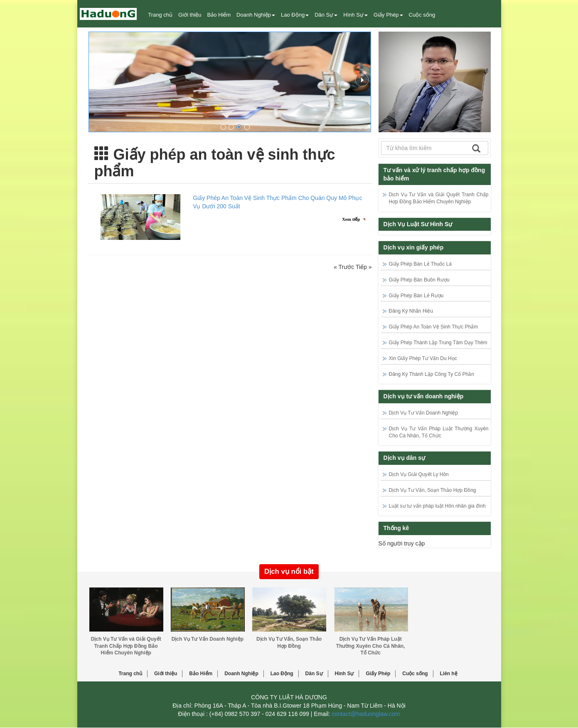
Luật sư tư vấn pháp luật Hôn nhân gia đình (437, 506)
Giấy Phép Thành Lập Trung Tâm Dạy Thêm (438, 343)
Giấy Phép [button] (388, 15)
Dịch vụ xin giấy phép (414, 247)
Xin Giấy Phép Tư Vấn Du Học (423, 358)
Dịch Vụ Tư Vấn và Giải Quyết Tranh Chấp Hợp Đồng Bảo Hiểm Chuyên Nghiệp (126, 646)
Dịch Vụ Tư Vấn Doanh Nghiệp (424, 413)
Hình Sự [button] (355, 15)
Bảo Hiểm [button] (219, 15)
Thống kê (396, 528)
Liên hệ (449, 674)
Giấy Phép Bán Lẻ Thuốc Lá (421, 264)
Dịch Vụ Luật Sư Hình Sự (418, 224)
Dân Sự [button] (326, 15)
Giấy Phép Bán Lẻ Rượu (416, 296)
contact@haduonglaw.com (366, 714)
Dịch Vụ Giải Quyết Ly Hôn (419, 474)
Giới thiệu (190, 15)
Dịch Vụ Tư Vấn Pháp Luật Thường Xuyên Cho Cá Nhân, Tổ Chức (371, 646)
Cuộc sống (415, 674)
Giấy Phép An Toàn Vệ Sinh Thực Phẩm (434, 327)
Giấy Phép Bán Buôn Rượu (419, 280)
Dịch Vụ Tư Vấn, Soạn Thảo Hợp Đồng (433, 490)
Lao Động (282, 674)
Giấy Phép (378, 674)
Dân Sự (314, 674)
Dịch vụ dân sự (405, 458)
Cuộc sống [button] (422, 15)
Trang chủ (160, 15)
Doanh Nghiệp (241, 674)
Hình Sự (344, 674)
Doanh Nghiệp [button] (256, 15)
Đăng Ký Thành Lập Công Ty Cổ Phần (432, 374)
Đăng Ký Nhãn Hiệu (411, 311)
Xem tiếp (351, 219)
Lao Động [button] (295, 15)
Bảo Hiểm (201, 674)
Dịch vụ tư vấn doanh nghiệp (424, 396)
